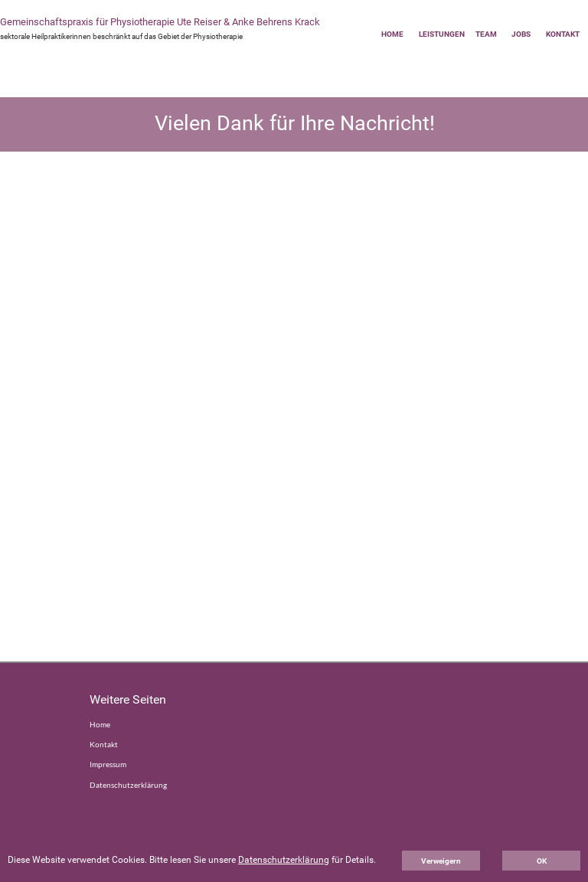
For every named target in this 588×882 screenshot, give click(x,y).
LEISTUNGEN (442, 34)
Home (100, 724)
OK (542, 861)
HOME (392, 34)
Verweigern (441, 861)
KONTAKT (563, 34)
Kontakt (104, 744)
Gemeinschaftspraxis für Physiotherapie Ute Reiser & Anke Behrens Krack (160, 22)
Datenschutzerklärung (128, 785)
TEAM (486, 34)
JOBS (521, 34)
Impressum (108, 764)
